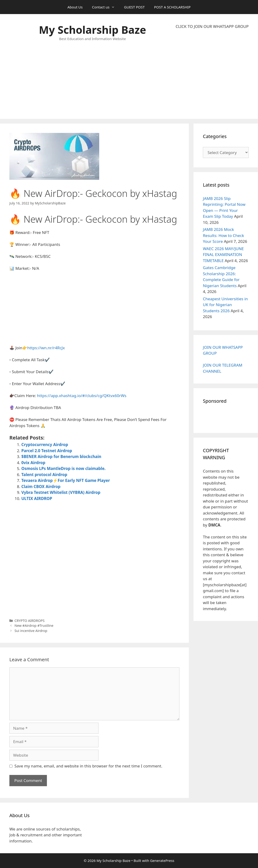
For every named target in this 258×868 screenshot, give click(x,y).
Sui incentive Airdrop (31, 631)
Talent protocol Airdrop (44, 475)
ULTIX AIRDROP (37, 498)
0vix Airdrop (33, 463)
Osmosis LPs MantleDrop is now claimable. (63, 468)
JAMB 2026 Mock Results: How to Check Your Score (224, 235)
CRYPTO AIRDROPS (30, 621)
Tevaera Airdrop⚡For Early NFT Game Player (66, 480)
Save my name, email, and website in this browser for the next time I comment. (88, 766)
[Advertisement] (212, 74)
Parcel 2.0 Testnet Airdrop (47, 451)
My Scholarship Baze (93, 30)
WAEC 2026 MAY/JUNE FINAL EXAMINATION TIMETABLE (223, 255)
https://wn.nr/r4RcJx (46, 348)
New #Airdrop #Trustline (34, 626)
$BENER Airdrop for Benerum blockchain (61, 457)
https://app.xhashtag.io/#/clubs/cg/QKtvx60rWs (82, 396)
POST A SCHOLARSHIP (172, 7)
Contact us (106, 7)
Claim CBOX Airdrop (41, 487)
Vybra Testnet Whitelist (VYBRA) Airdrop (61, 492)
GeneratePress (162, 860)
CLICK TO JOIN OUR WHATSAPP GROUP (212, 26)
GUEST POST (134, 7)
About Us (75, 7)
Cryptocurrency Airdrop (45, 445)
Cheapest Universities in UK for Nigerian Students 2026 (225, 305)
